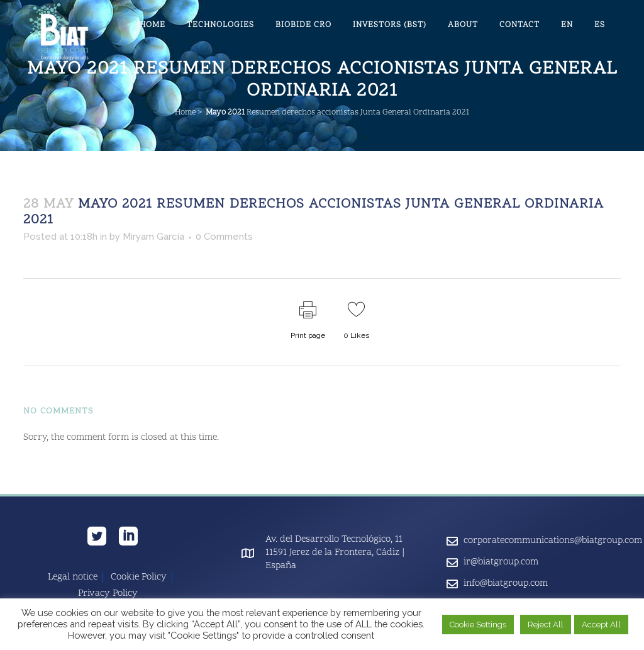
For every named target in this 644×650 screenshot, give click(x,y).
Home (185, 113)
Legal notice (73, 578)
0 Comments (224, 237)
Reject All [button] (546, 625)
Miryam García (153, 237)
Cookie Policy (139, 578)
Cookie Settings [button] (478, 625)
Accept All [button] (601, 625)
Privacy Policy (108, 594)
